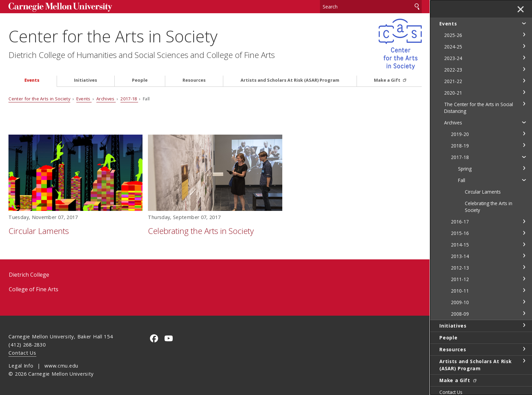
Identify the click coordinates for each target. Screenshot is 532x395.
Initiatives (85, 80)
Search (417, 7)
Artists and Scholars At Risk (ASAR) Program (290, 80)
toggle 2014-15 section (524, 244)
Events (32, 80)
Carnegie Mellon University (60, 7)
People (140, 80)
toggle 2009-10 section (524, 302)
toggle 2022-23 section (524, 69)
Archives (106, 99)
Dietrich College (29, 275)
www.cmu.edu (61, 366)
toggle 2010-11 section (524, 290)
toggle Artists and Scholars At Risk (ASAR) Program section (524, 361)
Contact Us (22, 353)
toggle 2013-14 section (524, 256)
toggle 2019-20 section (524, 134)
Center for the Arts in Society (113, 36)
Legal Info (21, 366)
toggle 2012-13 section (524, 267)
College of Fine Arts (34, 289)
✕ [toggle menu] (521, 10)
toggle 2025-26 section (524, 35)
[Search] (371, 7)
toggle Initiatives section (524, 325)
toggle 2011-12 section (524, 279)
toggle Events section (524, 23)
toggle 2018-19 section (524, 145)
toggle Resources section (524, 349)
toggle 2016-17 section (524, 221)
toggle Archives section (524, 122)
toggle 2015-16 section (524, 233)
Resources (194, 80)
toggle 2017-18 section (524, 157)
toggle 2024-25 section (524, 46)
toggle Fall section (524, 180)
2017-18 (129, 99)
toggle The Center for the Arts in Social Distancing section (524, 104)
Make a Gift (388, 80)
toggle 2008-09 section (524, 313)
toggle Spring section (524, 168)
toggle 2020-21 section (524, 92)
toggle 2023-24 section (524, 58)
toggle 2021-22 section (524, 81)
